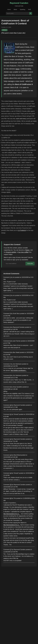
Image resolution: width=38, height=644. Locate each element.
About (15, 9)
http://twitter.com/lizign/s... (19, 371)
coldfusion (5, 30)
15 (11, 485)
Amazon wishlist (11, 252)
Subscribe (30, 264)
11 (11, 414)
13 (11, 455)
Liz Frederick (22, 230)
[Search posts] (18, 13)
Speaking (23, 9)
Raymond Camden (19, 3)
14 (11, 473)
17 (11, 550)
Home (9, 9)
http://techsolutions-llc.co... (12, 514)
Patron (27, 250)
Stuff (29, 9)
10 (11, 405)
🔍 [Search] (31, 13)
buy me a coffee (23, 252)
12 (11, 439)
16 (11, 498)
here (17, 69)
